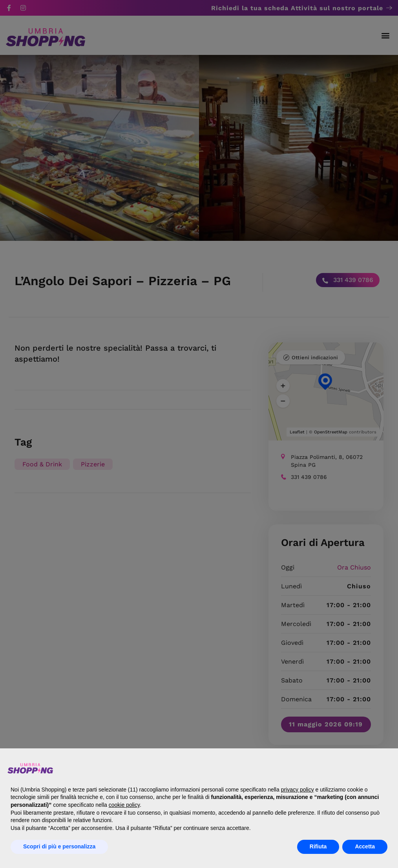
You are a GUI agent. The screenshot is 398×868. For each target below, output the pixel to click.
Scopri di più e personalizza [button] (59, 846)
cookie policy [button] (124, 805)
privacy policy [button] (298, 790)
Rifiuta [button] (318, 846)
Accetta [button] (365, 846)
